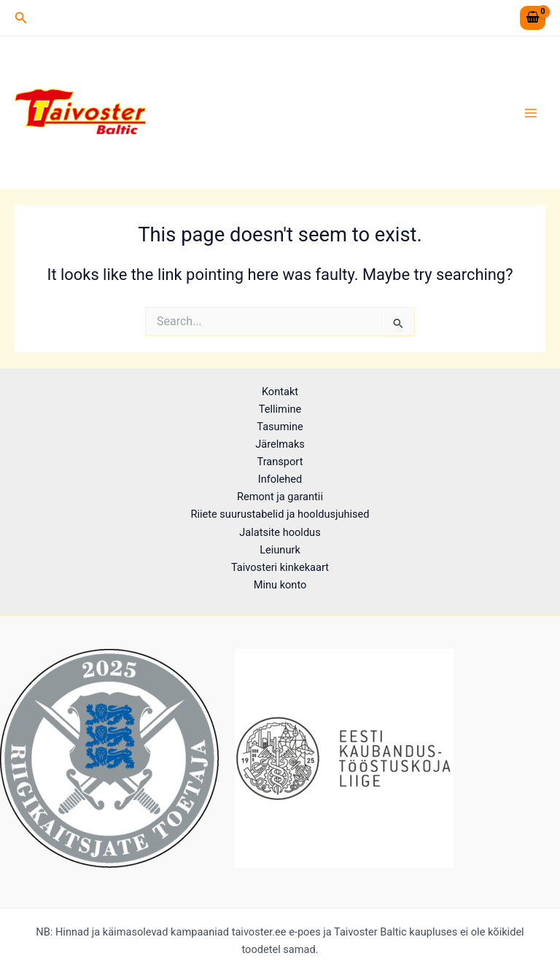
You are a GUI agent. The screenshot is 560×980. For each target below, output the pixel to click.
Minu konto (280, 585)
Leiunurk (280, 550)
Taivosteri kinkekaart (280, 567)
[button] (21, 18)
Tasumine (280, 427)
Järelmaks (280, 444)
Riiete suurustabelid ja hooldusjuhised (280, 514)
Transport (280, 462)
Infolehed (280, 479)
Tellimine (280, 409)
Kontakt (280, 392)
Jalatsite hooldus (280, 532)
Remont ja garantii (280, 497)
